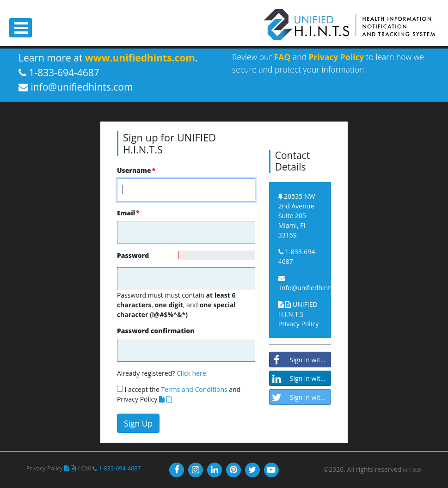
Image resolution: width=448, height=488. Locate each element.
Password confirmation (156, 331)
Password (121, 255)
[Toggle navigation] (21, 28)
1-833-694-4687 (117, 468)
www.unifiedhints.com (140, 58)
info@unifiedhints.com (314, 288)
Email (126, 213)
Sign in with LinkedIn (300, 378)
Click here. (192, 373)
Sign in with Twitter (300, 397)
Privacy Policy (337, 57)
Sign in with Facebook (300, 360)
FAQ (282, 57)
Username (134, 170)
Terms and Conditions (194, 389)
